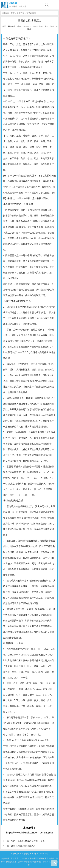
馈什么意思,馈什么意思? (23, 846)
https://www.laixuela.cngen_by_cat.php (29, 833)
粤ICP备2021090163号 (39, 854)
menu (55, 5)
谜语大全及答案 (20, 6)
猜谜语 (13, 3)
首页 (13, 13)
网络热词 (20, 13)
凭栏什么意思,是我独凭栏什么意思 (28, 841)
